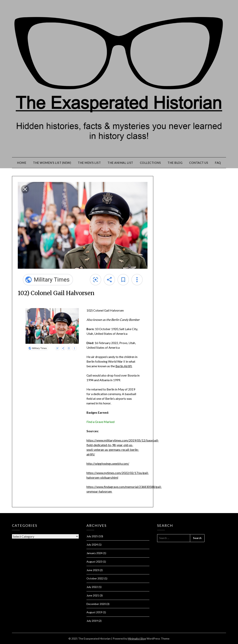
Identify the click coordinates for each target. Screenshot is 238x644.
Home (22, 163)
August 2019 (94, 612)
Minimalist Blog (137, 638)
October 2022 (95, 578)
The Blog (175, 163)
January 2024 (94, 553)
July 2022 (92, 587)
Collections (150, 163)
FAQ (218, 163)
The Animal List (120, 163)
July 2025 (92, 536)
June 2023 (93, 570)
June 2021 (93, 595)
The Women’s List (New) (52, 163)
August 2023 (94, 562)
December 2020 (96, 604)
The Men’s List (89, 163)
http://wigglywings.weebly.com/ (108, 463)
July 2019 (92, 621)
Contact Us (199, 163)
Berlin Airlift (124, 366)
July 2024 (92, 544)
